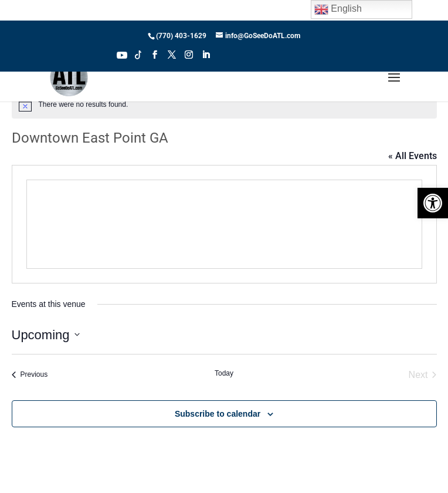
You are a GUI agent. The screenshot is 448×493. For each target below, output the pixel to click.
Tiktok (138, 54)
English (338, 9)
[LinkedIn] (206, 58)
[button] (433, 203)
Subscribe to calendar (218, 414)
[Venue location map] (224, 224)
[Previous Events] (30, 375)
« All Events (413, 156)
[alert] (224, 104)
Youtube (122, 54)
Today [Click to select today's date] (224, 373)
